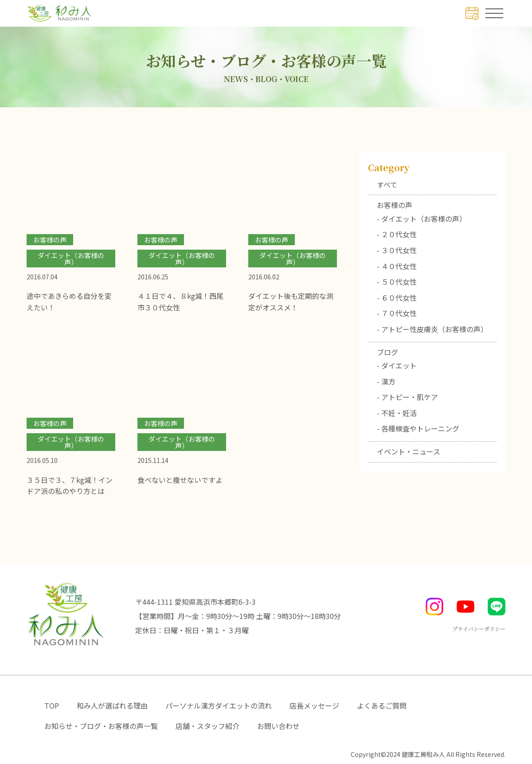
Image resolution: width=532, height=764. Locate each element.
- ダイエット (397, 365)
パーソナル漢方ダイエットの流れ (219, 705)
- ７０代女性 (397, 313)
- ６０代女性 (397, 298)
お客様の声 (395, 205)
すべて (387, 184)
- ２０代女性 (397, 234)
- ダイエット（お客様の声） (422, 219)
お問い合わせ (278, 726)
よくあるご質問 (382, 705)
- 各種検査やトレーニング (418, 428)
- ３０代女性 (397, 250)
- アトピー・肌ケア (407, 397)
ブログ (387, 352)
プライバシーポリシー (479, 629)
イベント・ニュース (409, 451)
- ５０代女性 (397, 282)
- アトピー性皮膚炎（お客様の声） (432, 329)
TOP (52, 705)
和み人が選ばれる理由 (112, 705)
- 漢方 (386, 381)
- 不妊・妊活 (397, 413)
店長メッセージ (314, 705)
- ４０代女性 (397, 266)
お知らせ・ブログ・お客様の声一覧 (101, 726)
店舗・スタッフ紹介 (207, 726)
